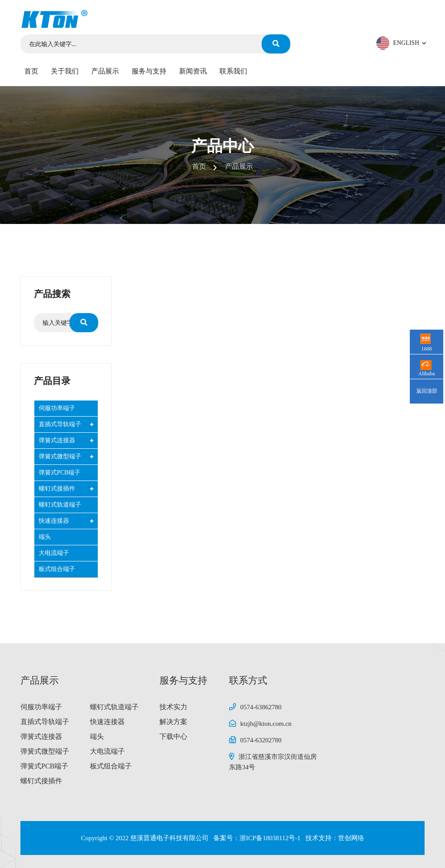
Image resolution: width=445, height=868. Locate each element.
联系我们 (233, 71)
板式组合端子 (57, 569)
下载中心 (173, 736)
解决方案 (173, 722)
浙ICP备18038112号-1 (271, 838)
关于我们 (65, 71)
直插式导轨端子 (60, 424)
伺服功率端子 (57, 408)
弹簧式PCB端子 (60, 472)
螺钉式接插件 (57, 489)
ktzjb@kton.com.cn (266, 724)
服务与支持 (149, 71)
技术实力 (173, 707)
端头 (45, 537)
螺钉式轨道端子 (60, 505)
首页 (31, 71)
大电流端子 (54, 553)
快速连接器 (54, 521)
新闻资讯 (193, 71)
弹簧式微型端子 (60, 456)
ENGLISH (409, 43)
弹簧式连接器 (57, 440)
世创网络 (351, 838)
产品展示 (105, 71)
